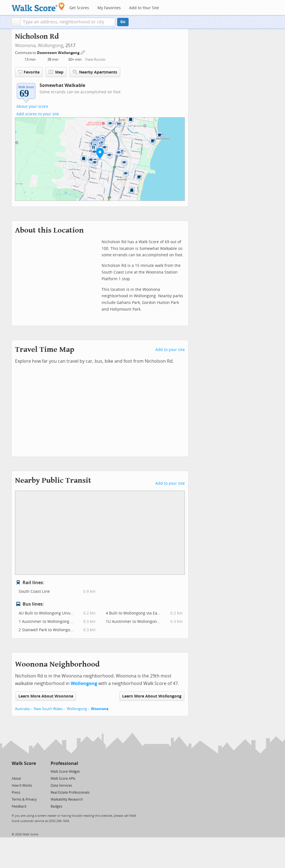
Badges (56, 806)
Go (123, 22)
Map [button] (56, 72)
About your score (32, 107)
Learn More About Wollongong (152, 696)
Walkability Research (67, 799)
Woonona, (26, 46)
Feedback (19, 806)
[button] (16, 22)
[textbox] (68, 22)
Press (16, 793)
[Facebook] (24, 771)
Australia (22, 709)
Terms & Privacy (24, 799)
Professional (64, 763)
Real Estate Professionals (70, 793)
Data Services (61, 786)
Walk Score (24, 763)
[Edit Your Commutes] (83, 52)
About (16, 779)
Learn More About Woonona (46, 696)
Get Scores (79, 8)
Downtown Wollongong (59, 53)
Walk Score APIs (63, 779)
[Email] (32, 771)
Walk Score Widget (65, 772)
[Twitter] (15, 771)
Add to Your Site (144, 8)
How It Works (22, 786)
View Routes (95, 59)
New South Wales (48, 709)
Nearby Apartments (95, 72)
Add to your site (170, 350)
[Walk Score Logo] (38, 7)
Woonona (100, 709)
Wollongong (51, 46)
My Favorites (109, 8)
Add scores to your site (38, 114)
